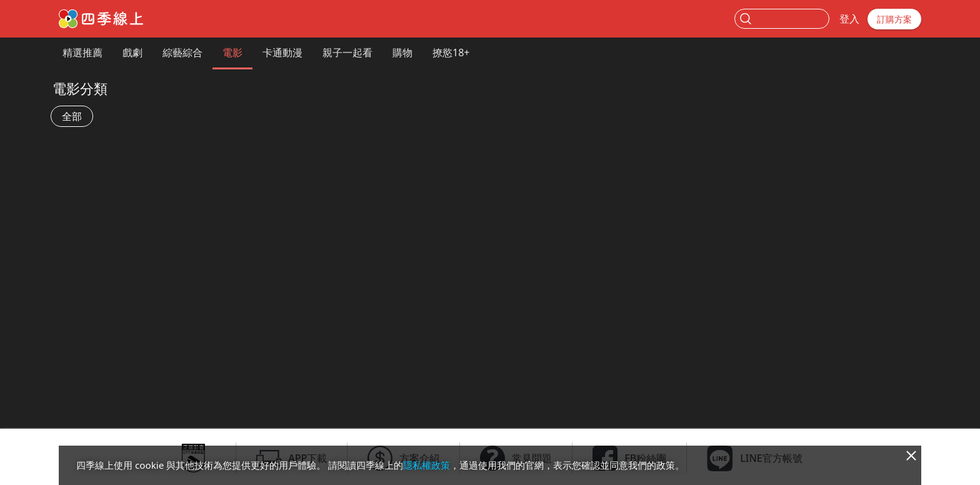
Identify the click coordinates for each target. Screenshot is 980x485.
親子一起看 (347, 52)
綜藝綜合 (182, 52)
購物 (402, 52)
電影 (232, 52)
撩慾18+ (451, 52)
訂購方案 (894, 19)
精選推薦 (82, 52)
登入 (849, 19)
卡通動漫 (282, 52)
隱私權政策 (427, 465)
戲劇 (132, 52)
